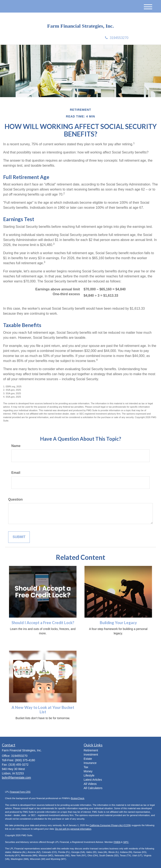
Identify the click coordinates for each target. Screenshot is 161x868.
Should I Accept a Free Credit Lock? (43, 623)
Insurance (90, 763)
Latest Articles (93, 780)
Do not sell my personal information (73, 829)
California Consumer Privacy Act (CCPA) (110, 825)
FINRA (117, 842)
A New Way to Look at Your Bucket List (43, 710)
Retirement (91, 750)
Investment (91, 755)
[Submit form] (19, 537)
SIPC (126, 842)
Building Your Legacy (118, 623)
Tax (86, 767)
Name (16, 446)
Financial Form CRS (20, 792)
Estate (88, 759)
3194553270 (117, 38)
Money (88, 771)
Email (16, 473)
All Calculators (93, 788)
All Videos (90, 784)
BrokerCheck (78, 798)
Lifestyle (89, 775)
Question (15, 499)
